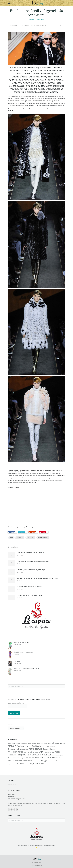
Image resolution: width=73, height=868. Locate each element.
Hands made (24, 749)
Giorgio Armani (13, 749)
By (40, 25)
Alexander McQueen (14, 743)
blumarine (44, 743)
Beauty (39, 743)
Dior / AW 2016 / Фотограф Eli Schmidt (30, 587)
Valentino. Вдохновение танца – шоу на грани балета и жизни (37, 578)
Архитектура (48, 752)
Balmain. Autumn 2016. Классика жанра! (30, 595)
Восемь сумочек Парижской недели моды (31, 570)
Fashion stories (24, 746)
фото (42, 764)
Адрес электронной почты (16, 703)
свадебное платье (12, 764)
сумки (27, 764)
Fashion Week (40, 19)
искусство (55, 758)
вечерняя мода (33, 758)
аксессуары (60, 755)
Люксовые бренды (43, 538)
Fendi (11, 538)
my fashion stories (15, 752)
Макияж (54, 755)
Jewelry (46, 749)
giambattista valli (54, 746)
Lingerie (52, 749)
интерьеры (44, 758)
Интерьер (12, 755)
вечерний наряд (19, 758)
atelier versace (32, 743)
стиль (21, 763)
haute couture (20, 538)
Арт (42, 752)
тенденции (34, 764)
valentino (31, 752)
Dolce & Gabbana (60, 743)
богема (10, 758)
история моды (28, 761)
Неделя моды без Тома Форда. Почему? (30, 553)
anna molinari (24, 743)
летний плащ (37, 761)
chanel (51, 743)
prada (25, 752)
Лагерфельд (31, 538)
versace (37, 752)
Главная (32, 19)
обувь (49, 761)
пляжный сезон (56, 761)
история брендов (15, 761)
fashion (12, 746)
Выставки (56, 752)
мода (44, 760)
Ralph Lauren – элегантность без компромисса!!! (33, 561)
